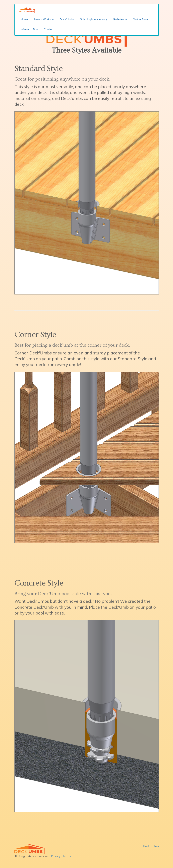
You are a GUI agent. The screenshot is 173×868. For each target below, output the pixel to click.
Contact (49, 29)
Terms (67, 856)
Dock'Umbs (67, 19)
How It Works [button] (44, 19)
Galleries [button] (120, 19)
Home (25, 19)
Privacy (56, 856)
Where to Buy (29, 29)
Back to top (151, 846)
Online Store (141, 19)
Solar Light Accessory (94, 19)
